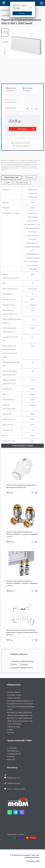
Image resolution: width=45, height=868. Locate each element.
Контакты (11, 757)
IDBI (38, 861)
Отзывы (7, 183)
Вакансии (11, 759)
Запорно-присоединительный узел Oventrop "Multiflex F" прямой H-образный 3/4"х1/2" (22, 583)
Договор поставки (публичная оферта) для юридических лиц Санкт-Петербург (20, 721)
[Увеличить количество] (36, 109)
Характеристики (11, 177)
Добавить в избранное (24, 146)
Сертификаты (13, 751)
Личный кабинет (14, 692)
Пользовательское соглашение (20, 704)
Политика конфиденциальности (20, 701)
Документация (22, 183)
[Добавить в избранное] (32, 493)
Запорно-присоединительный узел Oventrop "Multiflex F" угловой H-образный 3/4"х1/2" (22, 534)
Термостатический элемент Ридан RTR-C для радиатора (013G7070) (21, 486)
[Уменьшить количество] (27, 109)
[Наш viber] (22, 813)
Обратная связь (14, 727)
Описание (29, 177)
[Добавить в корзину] (37, 493)
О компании (12, 748)
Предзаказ (23, 129)
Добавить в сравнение (22, 143)
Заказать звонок (14, 783)
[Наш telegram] (16, 813)
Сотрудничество (14, 754)
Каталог (5, 10)
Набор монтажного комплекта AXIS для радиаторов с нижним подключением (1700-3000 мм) (22, 632)
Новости (11, 732)
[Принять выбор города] (22, 13)
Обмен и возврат (14, 698)
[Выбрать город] (22, 8)
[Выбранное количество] (32, 109)
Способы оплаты (14, 695)
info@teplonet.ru (14, 778)
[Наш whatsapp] (10, 813)
